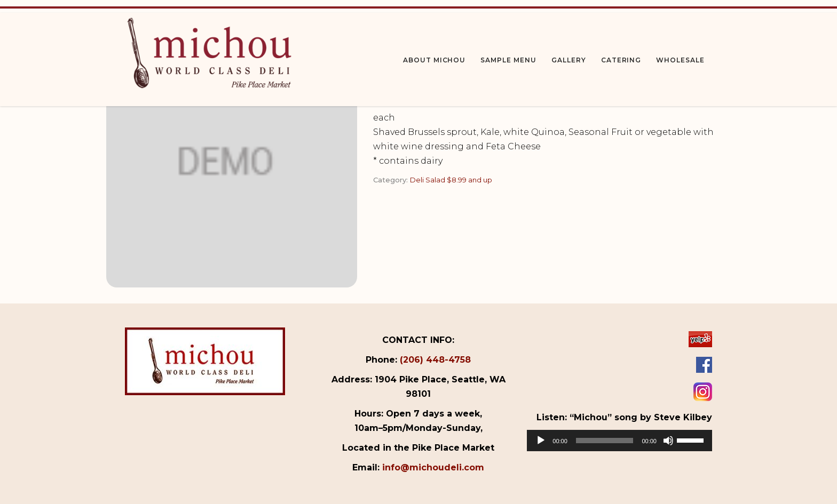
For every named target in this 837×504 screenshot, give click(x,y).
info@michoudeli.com (433, 467)
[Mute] (668, 441)
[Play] (541, 441)
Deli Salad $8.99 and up (451, 180)
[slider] (605, 441)
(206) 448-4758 (435, 360)
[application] (619, 441)
